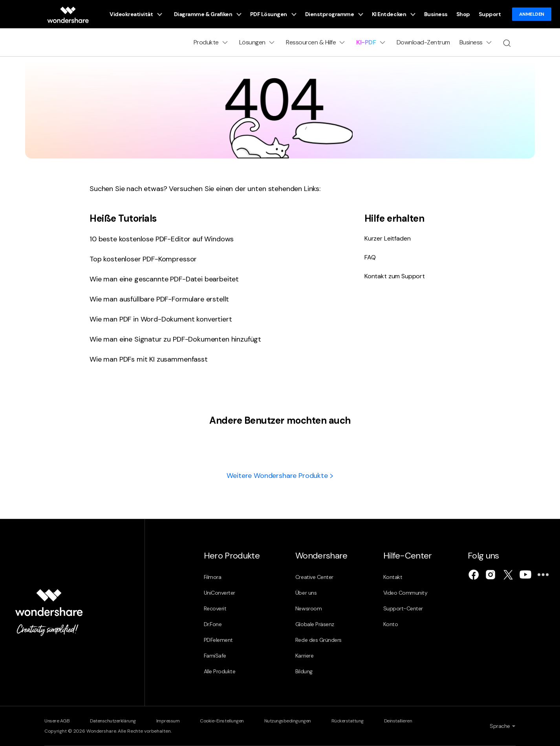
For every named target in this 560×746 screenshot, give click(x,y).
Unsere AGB (57, 721)
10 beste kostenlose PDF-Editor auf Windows (162, 239)
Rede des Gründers (318, 640)
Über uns (306, 593)
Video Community (405, 593)
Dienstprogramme (334, 14)
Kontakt (393, 577)
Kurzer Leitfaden (387, 238)
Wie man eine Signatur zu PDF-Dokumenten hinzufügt (175, 339)
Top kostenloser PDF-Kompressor (143, 259)
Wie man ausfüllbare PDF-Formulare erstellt (159, 299)
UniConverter (220, 593)
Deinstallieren (398, 721)
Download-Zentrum (423, 42)
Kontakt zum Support (395, 276)
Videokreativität (136, 14)
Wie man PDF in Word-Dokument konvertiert (161, 319)
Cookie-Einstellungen (222, 721)
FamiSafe (215, 656)
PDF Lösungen (273, 14)
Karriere (304, 656)
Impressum (168, 721)
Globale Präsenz (315, 624)
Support (490, 14)
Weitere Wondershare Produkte (280, 476)
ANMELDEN (532, 14)
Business (436, 14)
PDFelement (218, 640)
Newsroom (308, 608)
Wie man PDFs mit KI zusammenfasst (149, 359)
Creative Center (314, 577)
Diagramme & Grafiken (208, 14)
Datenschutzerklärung (113, 721)
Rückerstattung (348, 721)
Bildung (304, 671)
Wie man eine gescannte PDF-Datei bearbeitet (164, 279)
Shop (463, 14)
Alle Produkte (220, 671)
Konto (391, 624)
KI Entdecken (394, 14)
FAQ (370, 257)
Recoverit (215, 608)
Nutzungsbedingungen (288, 721)
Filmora (213, 577)
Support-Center (403, 608)
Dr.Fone (213, 624)
